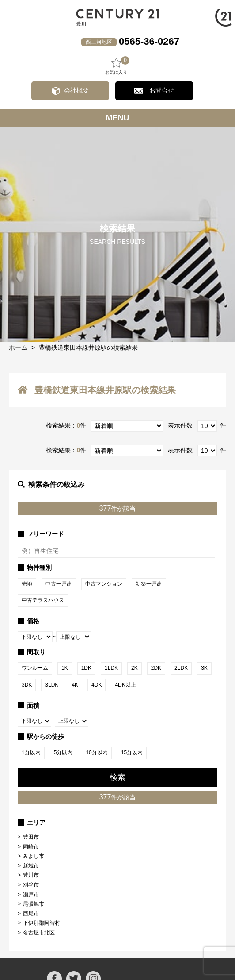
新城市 (31, 866)
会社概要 (76, 90)
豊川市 (31, 875)
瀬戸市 (31, 895)
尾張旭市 (34, 904)
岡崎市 (31, 847)
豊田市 (31, 837)
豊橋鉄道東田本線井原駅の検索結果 (88, 347)
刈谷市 (31, 885)
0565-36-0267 (149, 41)
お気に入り (116, 66)
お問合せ (162, 90)
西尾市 (31, 914)
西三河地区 (99, 42)
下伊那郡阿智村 (42, 923)
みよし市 (34, 856)
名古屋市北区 (39, 933)
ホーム (18, 347)
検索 (117, 777)
